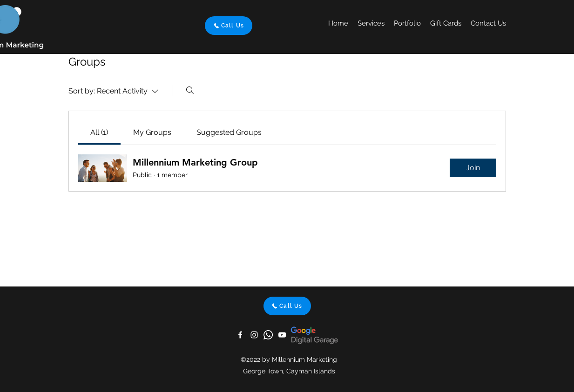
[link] (99, 132)
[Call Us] (229, 26)
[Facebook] (240, 335)
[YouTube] (282, 335)
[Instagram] (254, 335)
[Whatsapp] (268, 335)
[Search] (190, 90)
